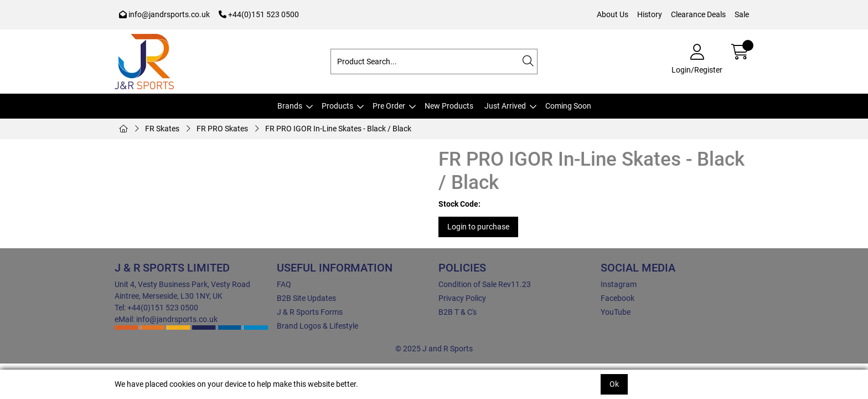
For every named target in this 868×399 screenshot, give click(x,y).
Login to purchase (478, 227)
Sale (742, 14)
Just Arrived (505, 106)
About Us (613, 14)
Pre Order (389, 106)
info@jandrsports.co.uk (164, 14)
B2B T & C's (458, 312)
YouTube (616, 312)
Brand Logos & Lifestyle (317, 326)
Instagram (619, 284)
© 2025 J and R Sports (434, 349)
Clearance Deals (698, 14)
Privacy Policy (462, 298)
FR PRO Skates (222, 129)
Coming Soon (568, 106)
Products (337, 106)
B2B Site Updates (306, 298)
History (650, 14)
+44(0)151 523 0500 (259, 14)
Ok (614, 384)
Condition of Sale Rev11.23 (485, 284)
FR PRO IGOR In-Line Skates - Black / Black (338, 129)
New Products (449, 106)
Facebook (618, 298)
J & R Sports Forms (310, 312)
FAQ (284, 284)
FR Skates (162, 129)
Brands (290, 106)
